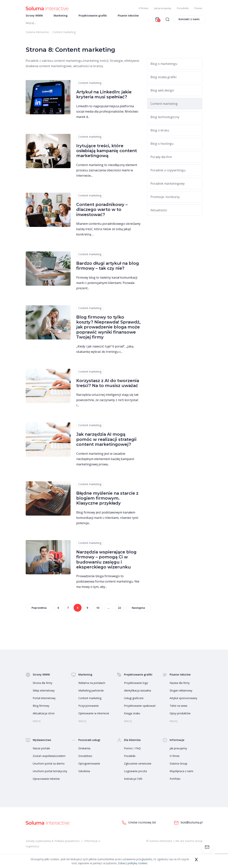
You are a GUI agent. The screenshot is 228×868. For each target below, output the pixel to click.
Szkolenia (84, 773)
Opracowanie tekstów (46, 781)
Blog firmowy (41, 708)
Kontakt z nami (189, 21)
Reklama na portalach (92, 685)
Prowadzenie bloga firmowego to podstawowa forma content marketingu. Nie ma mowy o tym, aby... (108, 583)
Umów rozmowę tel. (139, 825)
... (109, 610)
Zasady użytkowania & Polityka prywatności (53, 843)
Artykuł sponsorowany (183, 700)
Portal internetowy (44, 700)
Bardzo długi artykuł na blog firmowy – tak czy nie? (108, 268)
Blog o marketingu (164, 66)
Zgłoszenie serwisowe (138, 766)
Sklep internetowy (44, 693)
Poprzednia (39, 610)
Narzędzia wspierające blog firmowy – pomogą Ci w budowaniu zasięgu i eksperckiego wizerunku (106, 561)
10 (98, 610)
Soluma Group (178, 766)
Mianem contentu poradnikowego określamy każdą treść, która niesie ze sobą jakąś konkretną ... (108, 231)
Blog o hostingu (162, 145)
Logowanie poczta (135, 773)
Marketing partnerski (91, 693)
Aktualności (159, 212)
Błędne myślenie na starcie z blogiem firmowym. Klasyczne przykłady (107, 500)
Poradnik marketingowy (168, 185)
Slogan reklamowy (181, 693)
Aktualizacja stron (44, 715)
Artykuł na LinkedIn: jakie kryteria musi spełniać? (104, 96)
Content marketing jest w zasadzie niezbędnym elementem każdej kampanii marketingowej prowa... (105, 461)
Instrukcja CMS (133, 781)
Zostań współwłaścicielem (49, 758)
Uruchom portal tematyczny (50, 773)
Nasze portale (41, 750)
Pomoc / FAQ (132, 750)
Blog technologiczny (165, 119)
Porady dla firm (161, 159)
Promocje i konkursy (165, 199)
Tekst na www (178, 708)
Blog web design (162, 92)
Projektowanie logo (136, 685)
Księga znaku (132, 715)
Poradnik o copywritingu (168, 172)
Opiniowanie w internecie (94, 715)
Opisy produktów (180, 715)
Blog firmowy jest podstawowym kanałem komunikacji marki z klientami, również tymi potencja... (107, 520)
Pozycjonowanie (89, 708)
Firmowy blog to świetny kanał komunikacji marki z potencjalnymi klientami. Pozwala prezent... (107, 285)
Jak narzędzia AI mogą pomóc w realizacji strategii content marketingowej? (106, 441)
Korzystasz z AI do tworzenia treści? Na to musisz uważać (108, 385)
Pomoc (198, 8)
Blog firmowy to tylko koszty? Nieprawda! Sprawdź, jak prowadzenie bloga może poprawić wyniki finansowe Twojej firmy (108, 329)
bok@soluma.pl (188, 825)
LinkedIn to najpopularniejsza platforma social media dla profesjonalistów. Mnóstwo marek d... (107, 113)
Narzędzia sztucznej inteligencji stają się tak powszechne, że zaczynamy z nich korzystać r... (107, 402)
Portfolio (175, 781)
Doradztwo (85, 758)
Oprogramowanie (89, 766)
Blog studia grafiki (163, 79)
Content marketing (90, 85)
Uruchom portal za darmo (49, 766)
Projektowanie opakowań (140, 708)
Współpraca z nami (181, 773)
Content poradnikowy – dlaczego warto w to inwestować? (102, 211)
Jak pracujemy (163, 8)
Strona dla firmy (43, 685)
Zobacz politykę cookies (133, 863)
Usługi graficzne (134, 700)
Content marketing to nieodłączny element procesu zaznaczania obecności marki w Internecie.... (107, 172)
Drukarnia (84, 750)
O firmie (143, 8)
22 (119, 610)
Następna (138, 610)
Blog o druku (160, 132)
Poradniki (183, 8)
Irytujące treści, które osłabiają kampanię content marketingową (107, 153)
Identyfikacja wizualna (137, 693)
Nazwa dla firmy (180, 685)
